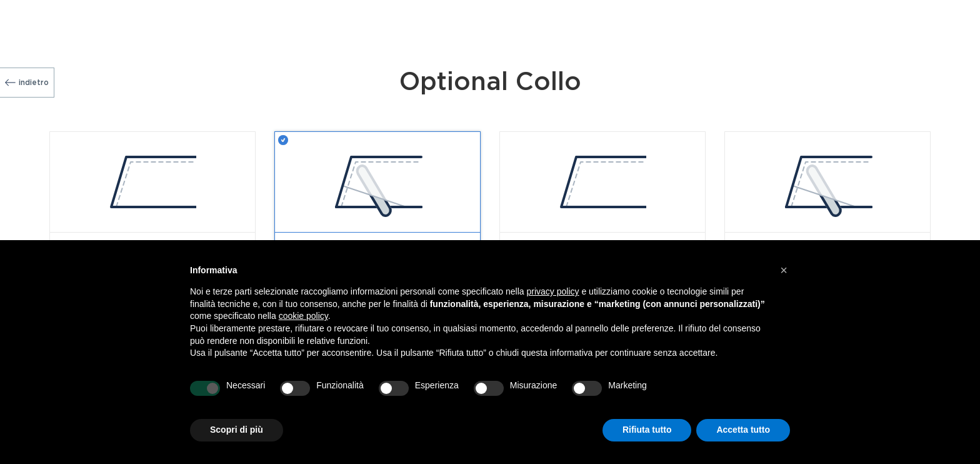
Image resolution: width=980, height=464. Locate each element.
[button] (784, 270)
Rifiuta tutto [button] (647, 430)
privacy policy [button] (553, 291)
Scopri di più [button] (237, 430)
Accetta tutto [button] (743, 430)
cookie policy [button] (303, 316)
